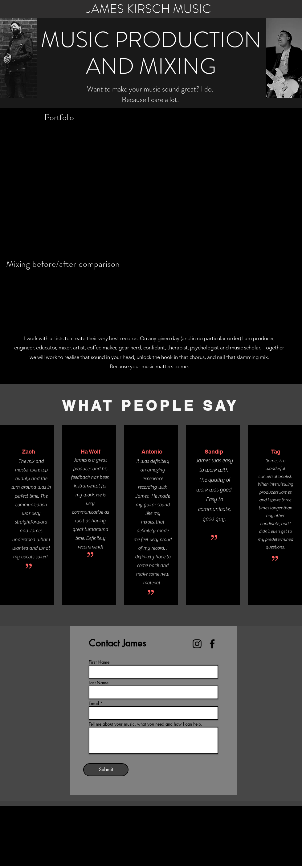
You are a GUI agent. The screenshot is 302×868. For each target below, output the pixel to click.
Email (94, 703)
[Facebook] (212, 644)
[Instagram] (197, 644)
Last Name (99, 683)
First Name (99, 662)
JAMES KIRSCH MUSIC (149, 9)
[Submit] (106, 770)
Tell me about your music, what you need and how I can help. (145, 724)
